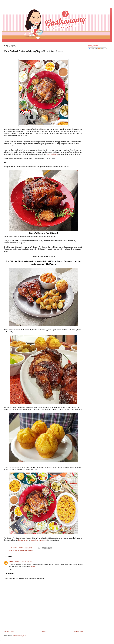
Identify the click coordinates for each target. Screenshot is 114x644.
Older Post (79, 632)
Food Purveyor (13, 551)
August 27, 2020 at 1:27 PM (23, 562)
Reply (11, 569)
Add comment (9, 574)
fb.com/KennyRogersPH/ (39, 540)
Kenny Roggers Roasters (26, 551)
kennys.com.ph (23, 540)
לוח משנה (34, 566)
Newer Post (9, 632)
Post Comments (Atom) (19, 636)
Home (44, 632)
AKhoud (12, 562)
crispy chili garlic (52, 154)
